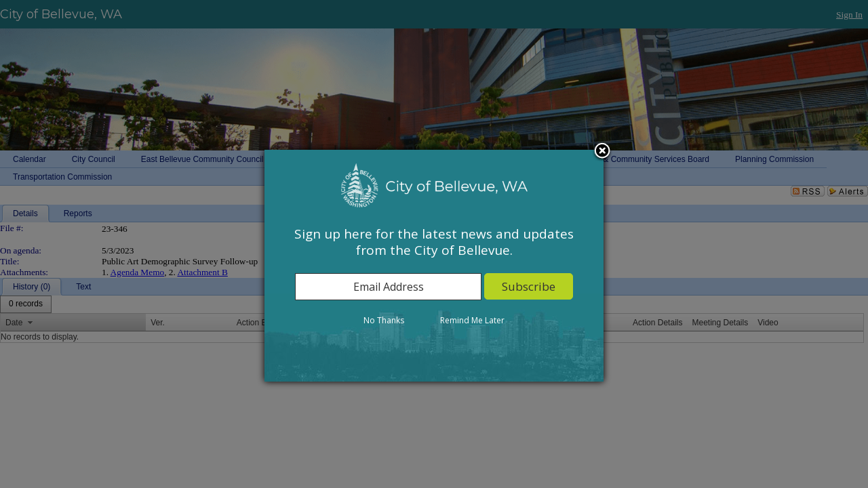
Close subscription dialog (602, 152)
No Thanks (384, 320)
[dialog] (434, 266)
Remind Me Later (472, 320)
